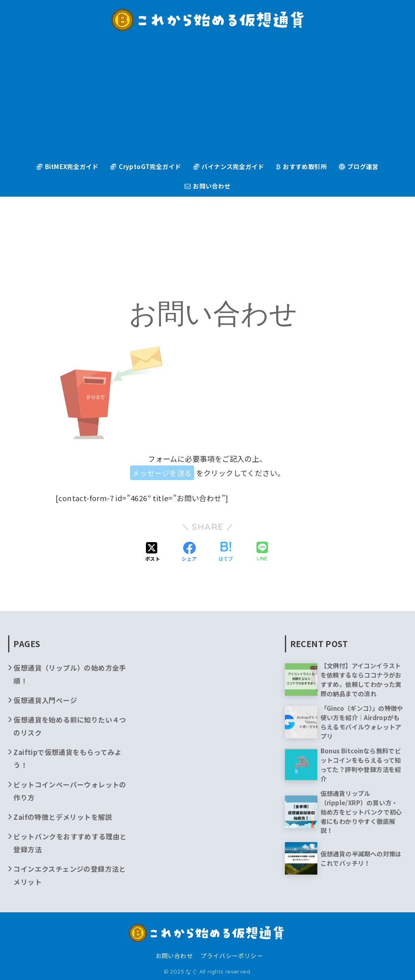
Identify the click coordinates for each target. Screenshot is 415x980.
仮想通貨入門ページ (45, 700)
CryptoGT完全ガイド (145, 166)
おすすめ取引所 (301, 166)
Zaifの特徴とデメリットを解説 (63, 817)
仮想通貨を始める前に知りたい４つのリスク (70, 726)
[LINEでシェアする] (262, 552)
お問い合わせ (207, 186)
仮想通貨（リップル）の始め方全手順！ (70, 674)
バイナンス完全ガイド (229, 166)
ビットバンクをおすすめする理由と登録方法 (70, 843)
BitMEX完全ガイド (67, 166)
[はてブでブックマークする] (226, 552)
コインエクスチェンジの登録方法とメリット (70, 875)
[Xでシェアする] (153, 552)
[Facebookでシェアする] (189, 552)
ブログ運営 (359, 166)
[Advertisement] (208, 97)
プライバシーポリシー (232, 955)
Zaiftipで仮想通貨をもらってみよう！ (67, 758)
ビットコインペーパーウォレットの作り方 (70, 791)
